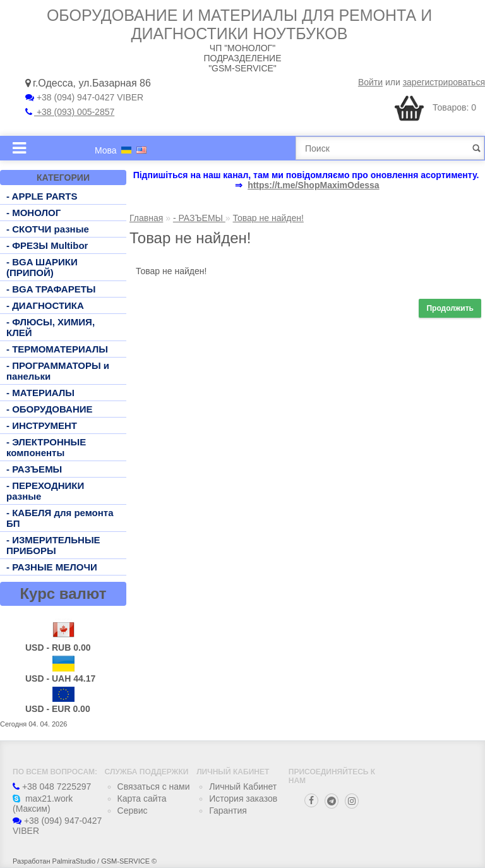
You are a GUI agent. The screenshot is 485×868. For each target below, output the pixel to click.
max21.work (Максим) (43, 804)
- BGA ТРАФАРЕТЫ (51, 289)
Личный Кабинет (243, 787)
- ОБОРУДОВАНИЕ (50, 409)
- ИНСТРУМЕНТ (42, 425)
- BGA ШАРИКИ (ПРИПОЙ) (42, 267)
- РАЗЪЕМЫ (34, 469)
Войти (370, 82)
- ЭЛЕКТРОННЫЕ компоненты (46, 447)
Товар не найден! (268, 218)
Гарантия (228, 811)
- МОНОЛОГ (33, 213)
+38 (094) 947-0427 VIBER (84, 97)
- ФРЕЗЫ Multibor (47, 245)
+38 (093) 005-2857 (70, 112)
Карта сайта (142, 799)
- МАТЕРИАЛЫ (40, 393)
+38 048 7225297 (52, 787)
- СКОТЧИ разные (48, 229)
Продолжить (450, 308)
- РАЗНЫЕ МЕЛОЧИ (52, 567)
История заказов (243, 799)
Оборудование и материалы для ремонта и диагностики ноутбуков (239, 24)
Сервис (133, 811)
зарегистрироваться (444, 82)
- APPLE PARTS (42, 196)
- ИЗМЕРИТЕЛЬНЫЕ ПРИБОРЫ (53, 545)
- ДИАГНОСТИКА (45, 305)
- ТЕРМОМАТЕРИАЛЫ (57, 349)
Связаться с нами (154, 787)
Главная (146, 218)
